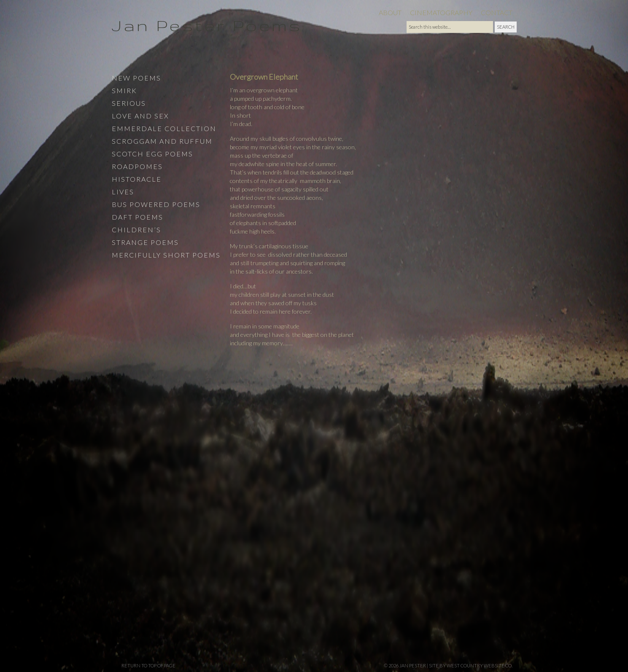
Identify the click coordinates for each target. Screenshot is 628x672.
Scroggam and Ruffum (162, 141)
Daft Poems (137, 217)
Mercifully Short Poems (166, 255)
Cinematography (441, 12)
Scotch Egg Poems (152, 154)
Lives (123, 192)
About (390, 12)
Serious (129, 103)
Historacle (137, 179)
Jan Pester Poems (207, 25)
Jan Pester (413, 665)
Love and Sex (140, 116)
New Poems (136, 78)
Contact (497, 12)
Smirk (124, 90)
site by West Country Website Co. (471, 665)
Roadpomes (137, 166)
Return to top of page (148, 665)
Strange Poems (145, 242)
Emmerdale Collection (164, 128)
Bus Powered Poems (156, 204)
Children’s (136, 230)
